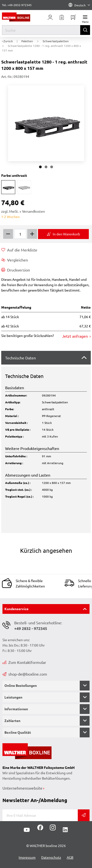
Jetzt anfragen (75, 336)
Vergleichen (15, 260)
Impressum (27, 857)
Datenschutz (51, 857)
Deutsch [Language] (79, 5)
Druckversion (16, 270)
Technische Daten (20, 358)
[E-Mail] (40, 815)
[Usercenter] (50, 17)
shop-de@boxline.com (25, 674)
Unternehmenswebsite (22, 788)
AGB (70, 857)
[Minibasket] (73, 17)
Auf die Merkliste (19, 250)
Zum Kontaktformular (24, 662)
